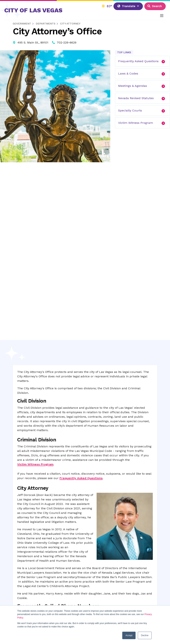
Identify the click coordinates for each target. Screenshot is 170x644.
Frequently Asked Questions (142, 61)
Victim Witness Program (142, 123)
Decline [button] (145, 635)
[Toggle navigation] (162, 16)
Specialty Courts (142, 111)
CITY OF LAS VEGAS (33, 10)
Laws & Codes (142, 74)
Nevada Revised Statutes (142, 98)
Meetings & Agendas (142, 86)
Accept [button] (129, 635)
